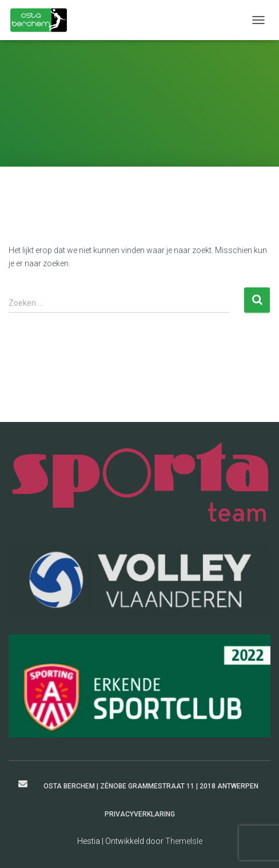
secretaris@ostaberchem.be (23, 784)
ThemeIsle (184, 841)
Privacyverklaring (140, 814)
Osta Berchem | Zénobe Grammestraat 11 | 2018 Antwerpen (151, 786)
